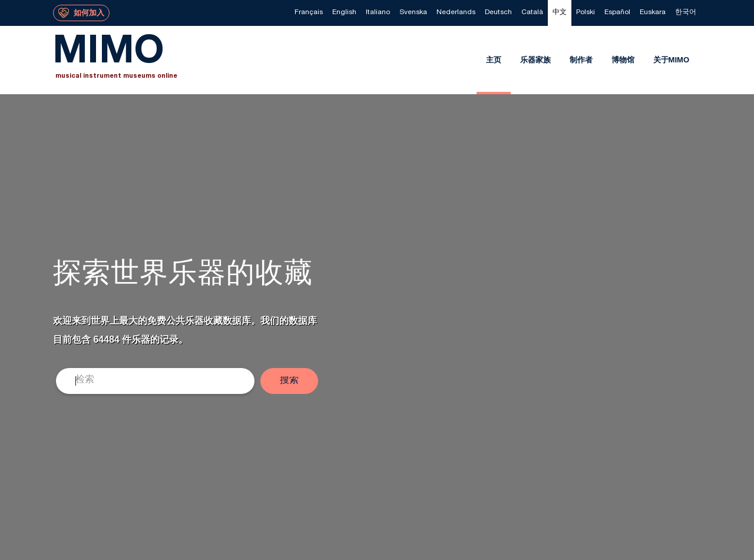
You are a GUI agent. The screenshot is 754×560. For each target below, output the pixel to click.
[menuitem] (309, 13)
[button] (289, 381)
